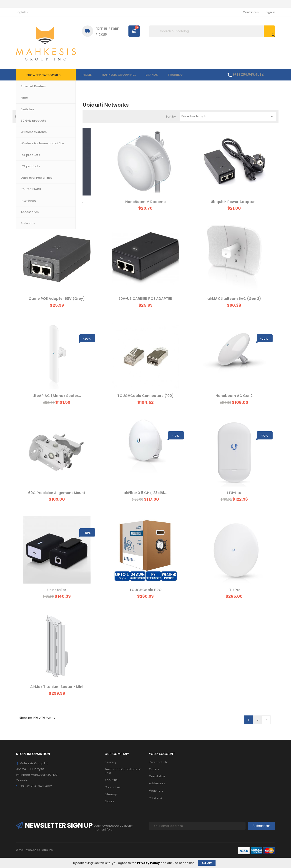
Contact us (251, 12)
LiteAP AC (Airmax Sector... (57, 396)
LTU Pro (234, 590)
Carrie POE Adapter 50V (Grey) (57, 299)
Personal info (159, 762)
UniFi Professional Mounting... (57, 202)
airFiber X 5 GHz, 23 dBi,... (145, 493)
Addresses (157, 783)
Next (266, 720)
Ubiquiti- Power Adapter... (234, 202)
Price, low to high (228, 116)
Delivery (110, 762)
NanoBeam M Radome (145, 202)
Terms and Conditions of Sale (123, 771)
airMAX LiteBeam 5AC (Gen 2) (234, 299)
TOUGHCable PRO (145, 590)
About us (111, 780)
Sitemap (111, 794)
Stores (109, 801)
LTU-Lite (234, 493)
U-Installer (57, 590)
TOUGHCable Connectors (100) (145, 396)
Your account (162, 754)
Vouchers (156, 791)
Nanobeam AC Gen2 (234, 396)
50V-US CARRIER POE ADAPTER (145, 299)
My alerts (156, 798)
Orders (154, 769)
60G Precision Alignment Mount (57, 493)
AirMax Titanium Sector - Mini (57, 687)
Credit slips (157, 776)
